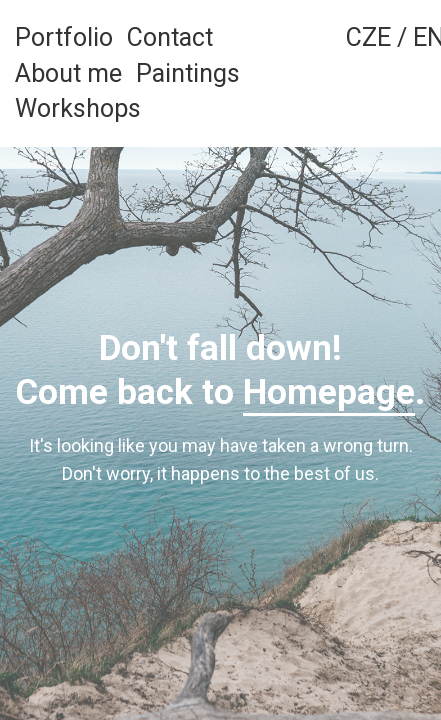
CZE (368, 37)
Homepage (329, 392)
